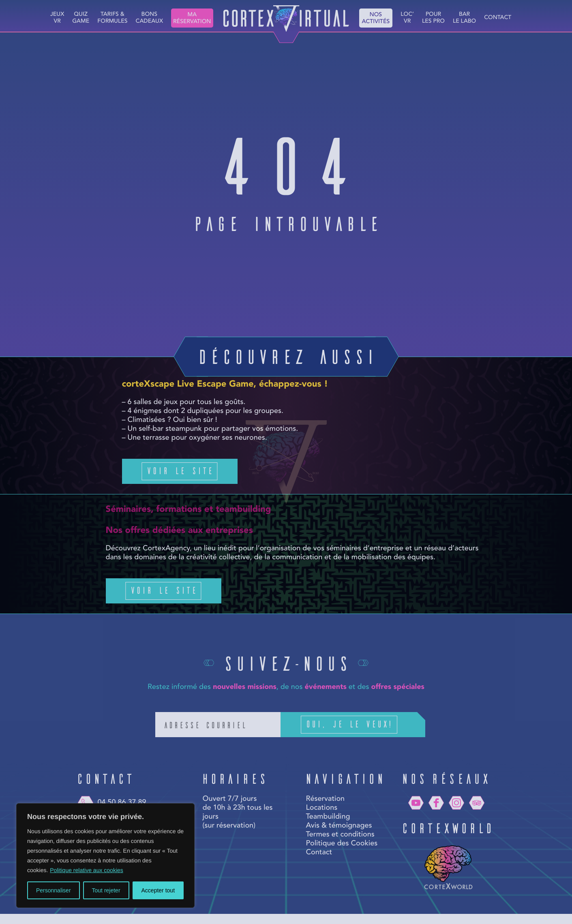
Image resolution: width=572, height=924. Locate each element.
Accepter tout (158, 890)
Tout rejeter (106, 890)
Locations (321, 808)
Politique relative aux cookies (87, 870)
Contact (498, 18)
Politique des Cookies (342, 844)
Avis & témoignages (339, 826)
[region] (105, 856)
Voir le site (180, 470)
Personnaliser (54, 890)
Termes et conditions (340, 835)
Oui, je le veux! (361, 725)
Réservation (325, 799)
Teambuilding (328, 817)
